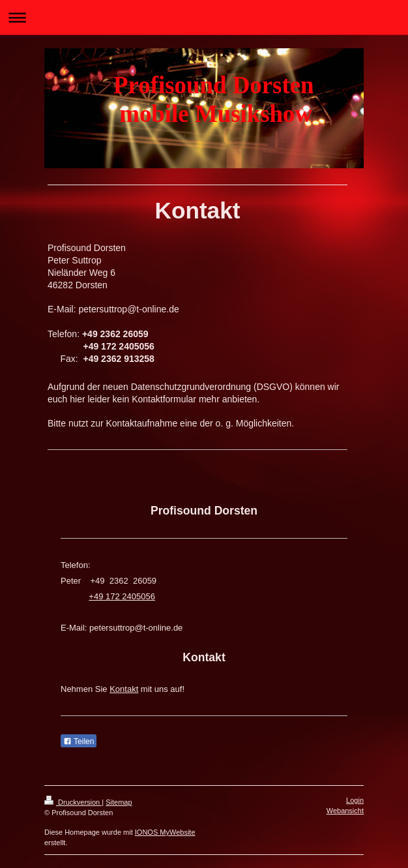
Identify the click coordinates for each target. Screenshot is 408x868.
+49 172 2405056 (122, 596)
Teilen (79, 741)
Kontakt (124, 689)
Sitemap (119, 802)
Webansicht (345, 811)
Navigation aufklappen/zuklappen (204, 17)
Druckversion (73, 802)
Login (355, 800)
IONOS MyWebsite (165, 832)
